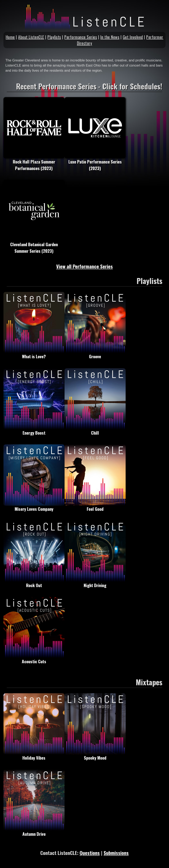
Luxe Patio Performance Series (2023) (95, 162)
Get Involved (133, 37)
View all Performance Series (84, 266)
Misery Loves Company (34, 506)
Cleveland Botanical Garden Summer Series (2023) (34, 245)
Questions (90, 853)
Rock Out (34, 583)
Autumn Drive (34, 831)
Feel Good (95, 506)
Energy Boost (34, 430)
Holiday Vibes (34, 755)
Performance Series (81, 37)
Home (10, 37)
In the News (110, 37)
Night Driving (95, 583)
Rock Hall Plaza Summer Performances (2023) (34, 162)
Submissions (116, 853)
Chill (95, 430)
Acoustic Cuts (34, 659)
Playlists (54, 37)
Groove (95, 354)
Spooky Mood (95, 755)
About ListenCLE (31, 37)
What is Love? (34, 354)
